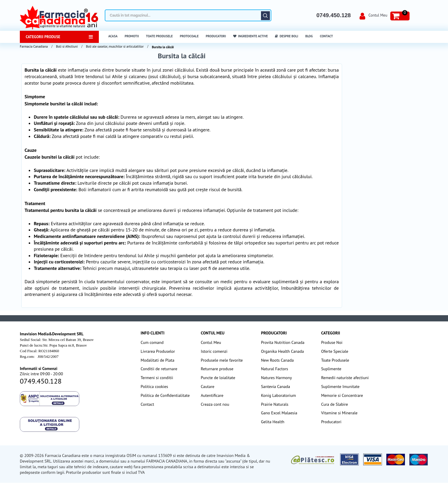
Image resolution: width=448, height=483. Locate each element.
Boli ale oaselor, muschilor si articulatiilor (115, 46)
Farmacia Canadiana (34, 46)
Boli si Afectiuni (67, 46)
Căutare (265, 16)
